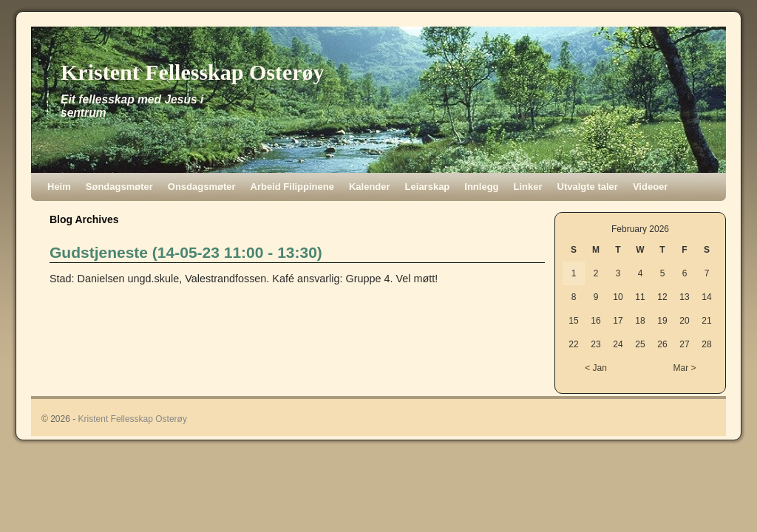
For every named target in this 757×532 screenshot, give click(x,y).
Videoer (650, 187)
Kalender (370, 187)
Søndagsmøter (119, 187)
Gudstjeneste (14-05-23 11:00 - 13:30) (186, 252)
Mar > (684, 368)
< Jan (596, 368)
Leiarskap (428, 187)
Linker (528, 187)
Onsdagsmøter (202, 187)
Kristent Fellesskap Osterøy (193, 72)
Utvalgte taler (588, 187)
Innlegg (481, 187)
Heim (59, 187)
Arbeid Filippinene (292, 187)
